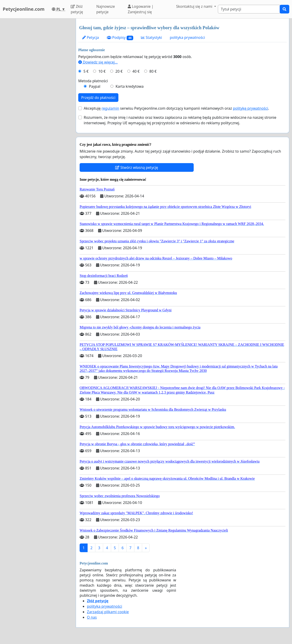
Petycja (91, 37)
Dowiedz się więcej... (98, 62)
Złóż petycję (77, 9)
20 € (119, 71)
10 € (102, 71)
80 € (153, 71)
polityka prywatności (187, 37)
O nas (92, 617)
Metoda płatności (93, 81)
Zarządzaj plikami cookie (108, 612)
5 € (86, 71)
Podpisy (120, 38)
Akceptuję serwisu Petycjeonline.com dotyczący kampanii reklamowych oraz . (176, 108)
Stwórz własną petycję (137, 167)
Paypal (95, 86)
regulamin (110, 108)
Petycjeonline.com (24, 9)
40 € (136, 71)
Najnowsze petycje (106, 9)
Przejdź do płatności (98, 98)
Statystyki (151, 37)
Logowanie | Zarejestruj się (141, 9)
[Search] (249, 9)
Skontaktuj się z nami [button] (195, 6)
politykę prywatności (250, 108)
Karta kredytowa (129, 86)
